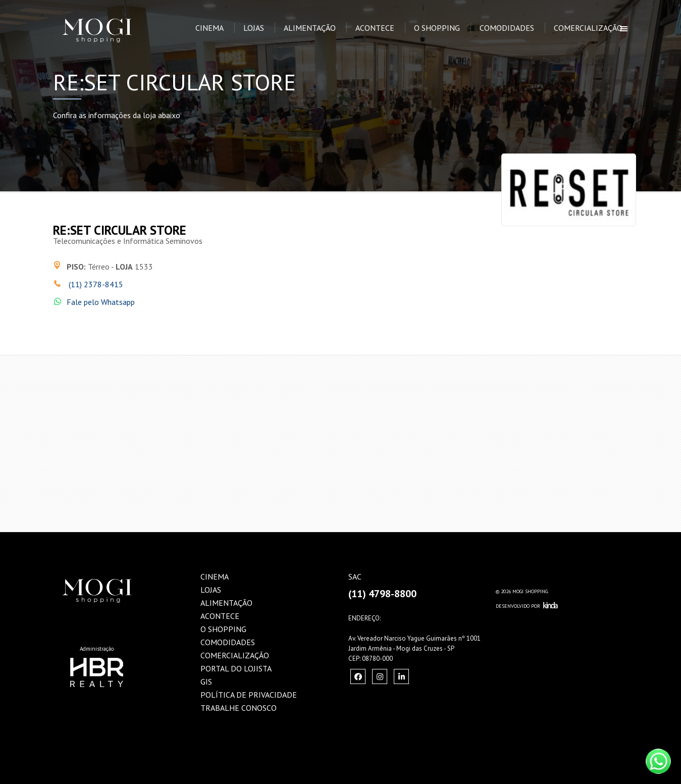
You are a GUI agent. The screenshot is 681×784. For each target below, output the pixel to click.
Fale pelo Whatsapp (101, 302)
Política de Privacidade (249, 695)
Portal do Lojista (236, 668)
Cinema (209, 28)
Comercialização (588, 28)
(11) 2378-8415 (95, 284)
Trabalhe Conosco (239, 708)
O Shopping (437, 28)
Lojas (254, 28)
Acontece (375, 28)
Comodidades (507, 28)
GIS (206, 682)
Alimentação (310, 28)
